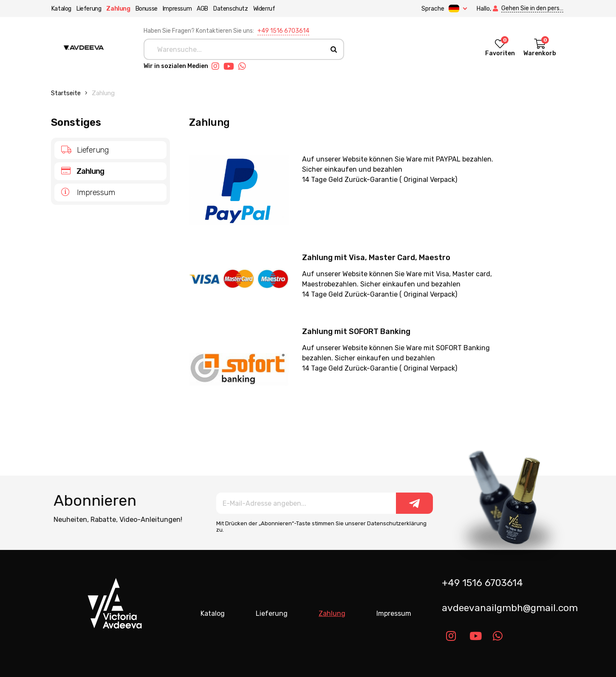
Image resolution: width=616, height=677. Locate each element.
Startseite (66, 93)
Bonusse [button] (146, 9)
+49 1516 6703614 (283, 31)
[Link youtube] (231, 66)
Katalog (61, 9)
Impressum (177, 9)
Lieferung (88, 9)
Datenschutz (230, 9)
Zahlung (118, 9)
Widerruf (264, 9)
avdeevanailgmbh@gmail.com (507, 608)
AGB (202, 9)
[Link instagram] (218, 66)
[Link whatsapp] (244, 66)
